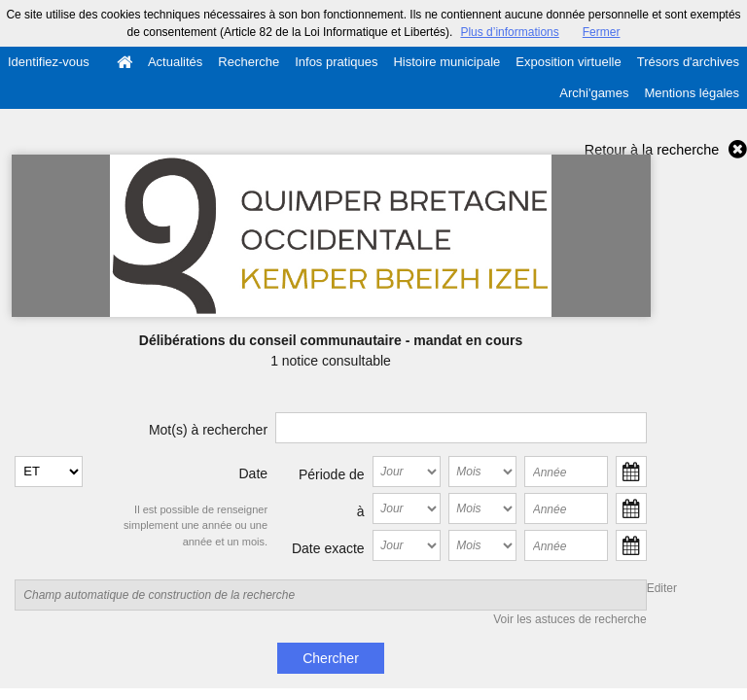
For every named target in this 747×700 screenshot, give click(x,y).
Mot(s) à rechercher (208, 430)
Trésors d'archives (688, 62)
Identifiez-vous (49, 62)
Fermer (602, 32)
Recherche (249, 62)
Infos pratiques (336, 62)
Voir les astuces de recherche (569, 619)
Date (254, 473)
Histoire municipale (446, 62)
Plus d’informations (509, 32)
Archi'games (594, 93)
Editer (662, 588)
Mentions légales (692, 93)
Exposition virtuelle (568, 62)
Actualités (175, 62)
